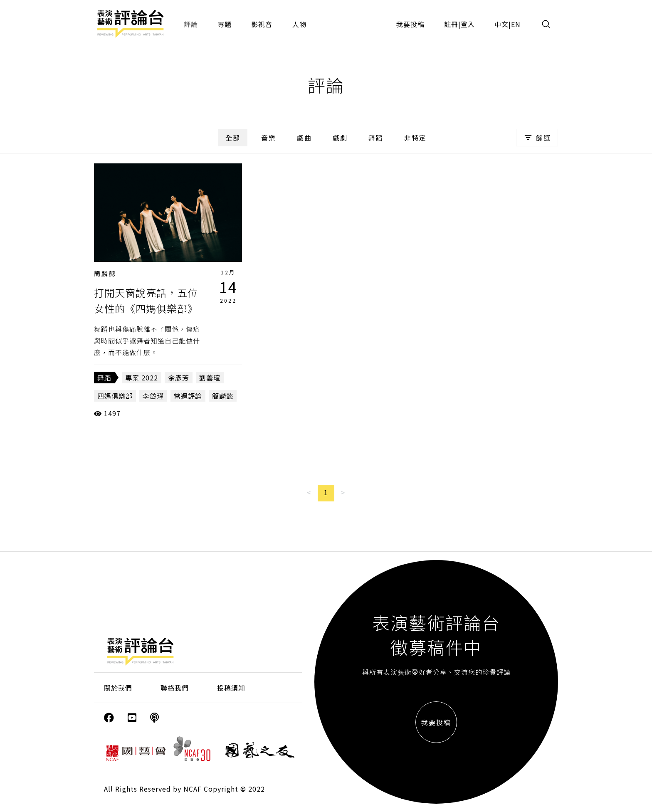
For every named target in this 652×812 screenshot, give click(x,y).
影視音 (262, 24)
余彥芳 (179, 378)
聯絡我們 (175, 688)
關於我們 (118, 688)
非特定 (415, 138)
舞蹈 (376, 138)
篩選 (537, 138)
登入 (468, 24)
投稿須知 (231, 688)
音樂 (269, 138)
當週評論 (188, 396)
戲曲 (304, 138)
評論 (191, 24)
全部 (233, 138)
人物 (299, 24)
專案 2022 (142, 378)
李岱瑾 (153, 396)
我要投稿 (410, 24)
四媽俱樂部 (115, 396)
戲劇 (340, 138)
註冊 (451, 24)
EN (516, 24)
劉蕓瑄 (210, 378)
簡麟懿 (105, 273)
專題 (225, 24)
